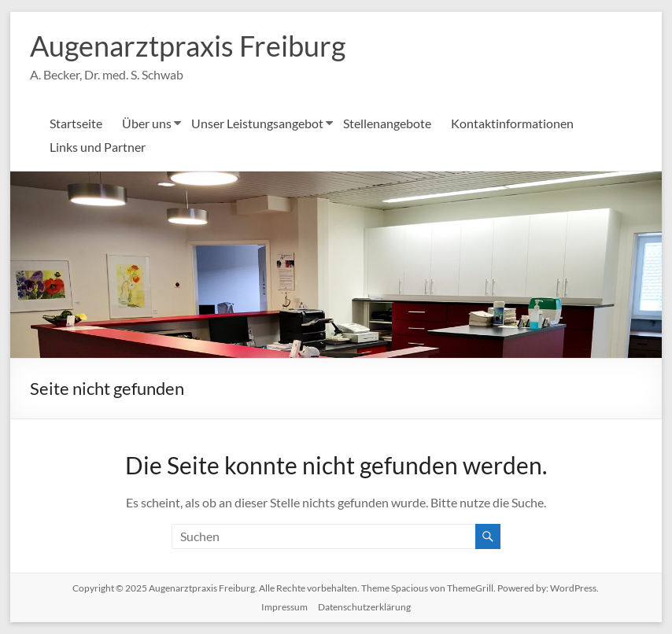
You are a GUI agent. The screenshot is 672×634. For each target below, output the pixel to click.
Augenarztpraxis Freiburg (188, 46)
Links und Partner (98, 147)
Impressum (284, 607)
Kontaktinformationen (512, 123)
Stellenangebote (387, 123)
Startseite (76, 123)
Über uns (147, 123)
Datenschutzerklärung (364, 607)
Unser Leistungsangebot (257, 123)
